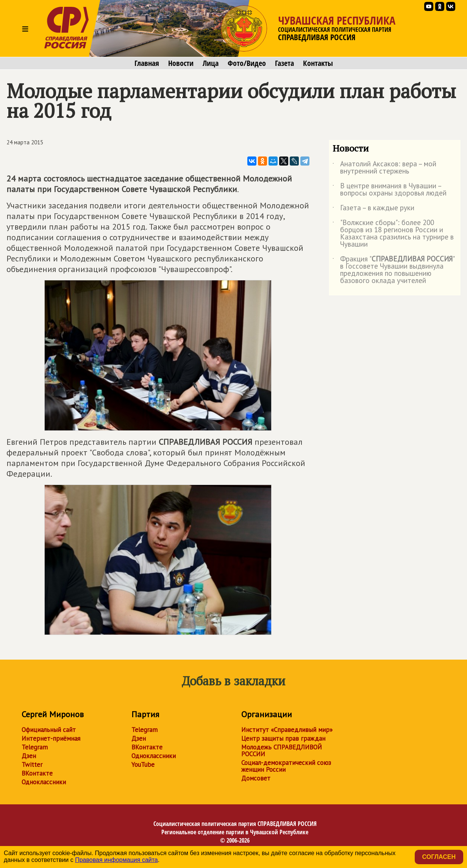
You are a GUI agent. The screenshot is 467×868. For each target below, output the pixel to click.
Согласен (439, 857)
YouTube (143, 765)
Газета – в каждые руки (373, 209)
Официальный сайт (49, 730)
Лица (211, 63)
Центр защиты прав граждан (283, 738)
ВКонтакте (37, 773)
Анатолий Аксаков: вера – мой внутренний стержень (384, 168)
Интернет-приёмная (51, 738)
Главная (147, 63)
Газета (284, 63)
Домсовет (256, 778)
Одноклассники (44, 782)
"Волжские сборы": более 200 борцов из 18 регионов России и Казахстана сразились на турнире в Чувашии (393, 234)
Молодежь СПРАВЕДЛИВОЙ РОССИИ (282, 751)
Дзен (29, 756)
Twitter (32, 765)
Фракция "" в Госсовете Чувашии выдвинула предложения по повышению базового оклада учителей (393, 270)
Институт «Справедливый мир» (287, 730)
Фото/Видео (247, 63)
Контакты (318, 63)
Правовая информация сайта (116, 860)
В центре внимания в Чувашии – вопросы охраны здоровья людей (390, 190)
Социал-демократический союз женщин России (286, 766)
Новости (181, 63)
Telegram (35, 747)
